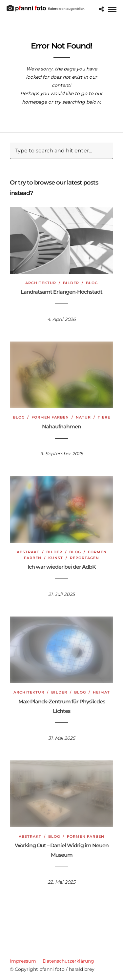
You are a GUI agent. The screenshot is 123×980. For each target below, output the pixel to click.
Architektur (41, 283)
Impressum (23, 961)
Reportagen (84, 558)
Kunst (56, 558)
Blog (92, 283)
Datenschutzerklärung (68, 961)
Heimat (101, 692)
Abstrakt (28, 552)
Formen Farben (50, 417)
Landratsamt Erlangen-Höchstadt (61, 292)
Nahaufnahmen (61, 427)
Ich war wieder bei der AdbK (62, 567)
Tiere (104, 417)
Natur (83, 417)
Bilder (71, 283)
